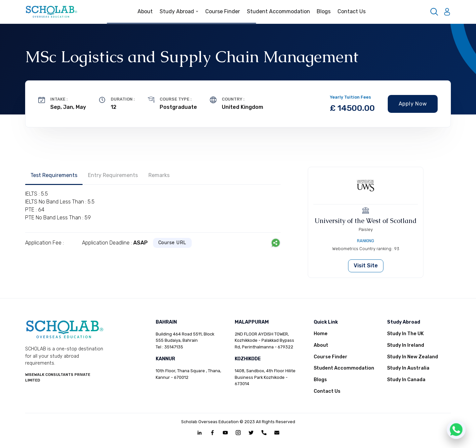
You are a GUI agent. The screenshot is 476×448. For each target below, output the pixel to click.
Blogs (324, 11)
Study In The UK (405, 334)
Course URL (173, 243)
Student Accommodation (278, 11)
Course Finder (223, 11)
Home (321, 334)
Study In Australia (408, 368)
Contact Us (352, 11)
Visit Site (366, 266)
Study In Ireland (406, 345)
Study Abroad (179, 11)
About (145, 11)
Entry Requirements (113, 175)
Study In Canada (406, 380)
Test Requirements (54, 175)
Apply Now (413, 104)
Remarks (159, 175)
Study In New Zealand (413, 357)
